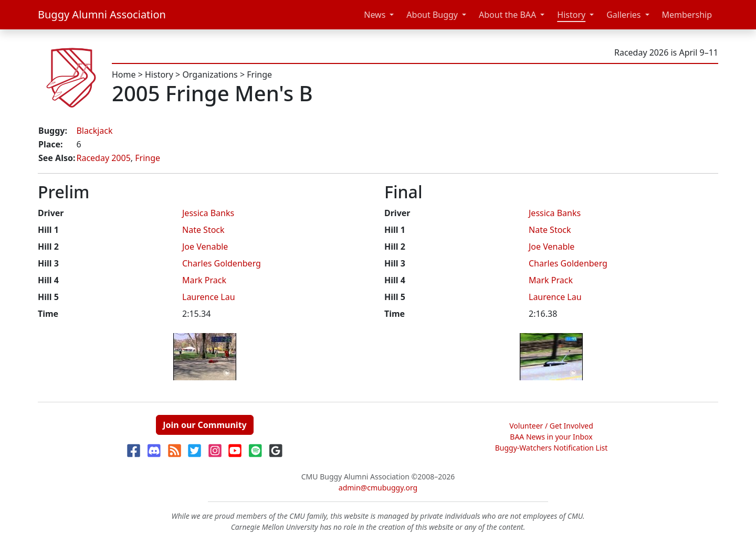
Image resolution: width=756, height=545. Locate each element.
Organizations (210, 74)
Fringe (259, 74)
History (571, 15)
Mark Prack (204, 280)
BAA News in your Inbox (551, 437)
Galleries (623, 15)
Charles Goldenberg (222, 263)
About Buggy (432, 15)
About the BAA (507, 15)
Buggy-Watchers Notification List (552, 448)
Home (124, 74)
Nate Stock (203, 230)
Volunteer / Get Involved (551, 426)
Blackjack (94, 131)
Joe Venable (205, 247)
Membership (687, 15)
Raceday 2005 (103, 158)
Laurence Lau (209, 297)
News (375, 15)
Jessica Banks (208, 213)
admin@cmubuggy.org (378, 488)
